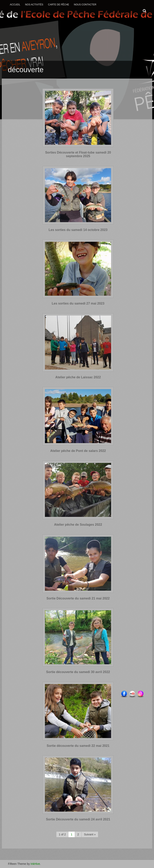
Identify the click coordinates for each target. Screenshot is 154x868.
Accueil (15, 5)
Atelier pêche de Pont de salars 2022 (78, 451)
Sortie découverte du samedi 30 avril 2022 (78, 672)
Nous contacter (85, 5)
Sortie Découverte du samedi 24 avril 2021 (78, 819)
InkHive (35, 864)
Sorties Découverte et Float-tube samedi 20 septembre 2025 (78, 154)
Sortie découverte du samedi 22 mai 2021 (78, 746)
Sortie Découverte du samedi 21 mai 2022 (78, 598)
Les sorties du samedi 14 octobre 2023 (78, 230)
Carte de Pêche (58, 5)
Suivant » (90, 834)
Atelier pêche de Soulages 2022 (78, 525)
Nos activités (34, 5)
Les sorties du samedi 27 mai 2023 (78, 303)
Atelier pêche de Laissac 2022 (78, 377)
